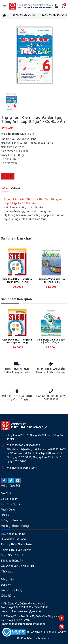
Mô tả (5, 188)
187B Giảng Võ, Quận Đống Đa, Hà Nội (23, 604)
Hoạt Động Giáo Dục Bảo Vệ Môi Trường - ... (51, 341)
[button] (63, 6)
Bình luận (16, 188)
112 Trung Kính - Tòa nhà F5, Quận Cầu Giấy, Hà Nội (31, 617)
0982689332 (33, 446)
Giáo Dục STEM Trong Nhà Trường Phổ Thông (17, 280)
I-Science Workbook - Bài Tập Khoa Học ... (51, 280)
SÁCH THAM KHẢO (24, 16)
